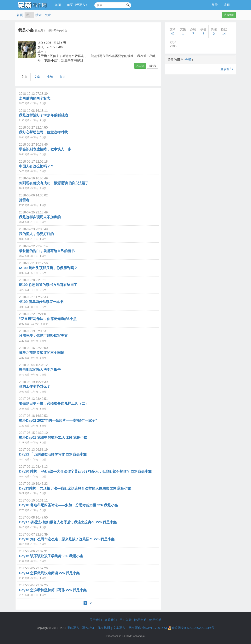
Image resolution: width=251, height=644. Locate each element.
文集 (37, 77)
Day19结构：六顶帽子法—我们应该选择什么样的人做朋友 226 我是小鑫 (75, 488)
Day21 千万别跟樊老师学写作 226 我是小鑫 (53, 454)
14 (224, 34)
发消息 (152, 66)
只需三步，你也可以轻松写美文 (43, 336)
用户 (29, 15)
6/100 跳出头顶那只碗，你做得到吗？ (48, 268)
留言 (63, 77)
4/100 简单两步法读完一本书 (41, 302)
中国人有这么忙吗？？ (36, 166)
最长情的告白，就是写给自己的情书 (47, 251)
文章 (48, 15)
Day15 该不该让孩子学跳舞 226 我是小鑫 (51, 556)
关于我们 (96, 620)
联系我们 (111, 620)
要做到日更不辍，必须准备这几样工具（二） (54, 403)
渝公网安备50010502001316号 (191, 628)
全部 (188, 60)
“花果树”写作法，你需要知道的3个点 (48, 319)
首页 (58, 5)
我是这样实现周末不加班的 (40, 217)
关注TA (140, 66)
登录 (215, 5)
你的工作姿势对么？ (35, 386)
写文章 (229, 15)
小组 (50, 77)
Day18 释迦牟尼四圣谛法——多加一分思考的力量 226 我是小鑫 (68, 505)
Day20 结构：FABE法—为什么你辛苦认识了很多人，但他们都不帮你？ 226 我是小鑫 (85, 471)
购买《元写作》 (78, 5)
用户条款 (125, 620)
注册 (227, 5)
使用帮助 (155, 620)
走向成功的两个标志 (35, 98)
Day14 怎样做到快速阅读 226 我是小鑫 (49, 573)
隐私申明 (140, 620)
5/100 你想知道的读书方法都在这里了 (48, 285)
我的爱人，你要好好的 (36, 234)
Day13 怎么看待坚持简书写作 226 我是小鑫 (53, 590)
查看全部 (227, 69)
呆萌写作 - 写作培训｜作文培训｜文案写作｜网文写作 (104, 628)
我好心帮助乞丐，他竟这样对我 (43, 132)
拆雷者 (24, 200)
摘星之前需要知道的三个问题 (42, 353)
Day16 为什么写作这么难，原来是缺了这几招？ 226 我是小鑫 (67, 539)
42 (173, 34)
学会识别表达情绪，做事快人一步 (45, 149)
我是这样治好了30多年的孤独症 (44, 115)
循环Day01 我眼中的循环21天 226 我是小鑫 (53, 438)
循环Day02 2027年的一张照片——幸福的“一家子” (58, 421)
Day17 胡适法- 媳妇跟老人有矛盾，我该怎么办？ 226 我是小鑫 (68, 522)
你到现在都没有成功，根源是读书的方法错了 (54, 183)
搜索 (38, 15)
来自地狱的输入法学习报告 (40, 370)
